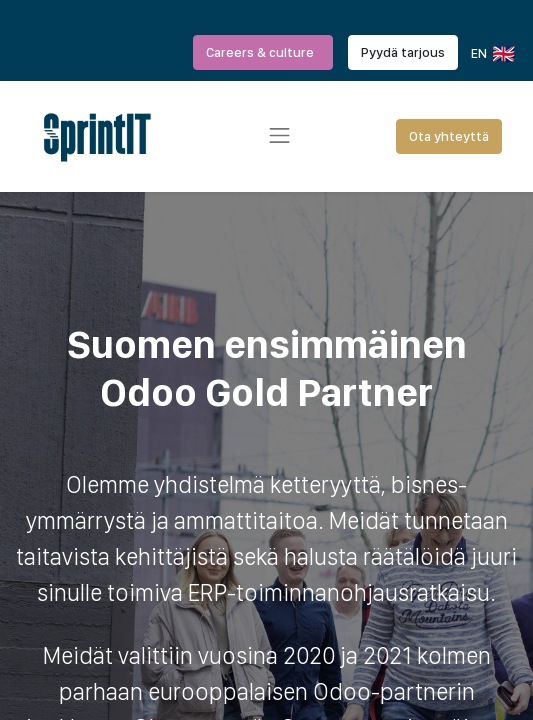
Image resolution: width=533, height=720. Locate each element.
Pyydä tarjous (403, 52)
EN (491, 54)
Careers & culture (263, 52)
